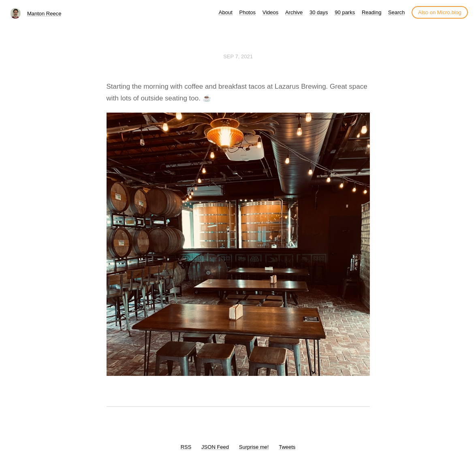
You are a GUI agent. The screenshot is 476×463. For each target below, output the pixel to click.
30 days (319, 12)
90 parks (345, 12)
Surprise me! (254, 447)
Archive (294, 12)
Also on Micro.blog (440, 12)
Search (396, 12)
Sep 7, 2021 (238, 57)
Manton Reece (44, 14)
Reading (371, 12)
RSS (186, 447)
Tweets (287, 447)
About (226, 12)
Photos (247, 12)
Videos (271, 12)
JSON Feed (215, 447)
